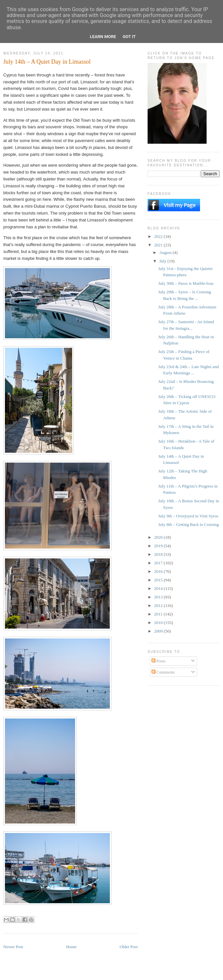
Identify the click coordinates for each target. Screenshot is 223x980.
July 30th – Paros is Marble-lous (186, 283)
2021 (159, 245)
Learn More (103, 37)
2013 (159, 597)
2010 (159, 623)
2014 (159, 588)
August (166, 252)
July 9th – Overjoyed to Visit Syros (188, 516)
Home (71, 947)
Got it (129, 37)
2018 (159, 554)
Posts (159, 661)
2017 (159, 563)
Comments (163, 672)
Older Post (129, 947)
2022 (159, 236)
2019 (159, 546)
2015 (159, 580)
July (163, 261)
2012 (159, 605)
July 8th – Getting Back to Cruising (188, 524)
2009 (159, 631)
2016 (159, 571)
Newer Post (13, 947)
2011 (159, 614)
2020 (159, 537)
